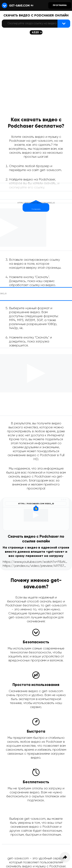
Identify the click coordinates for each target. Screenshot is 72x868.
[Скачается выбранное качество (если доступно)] (36, 32)
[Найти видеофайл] (64, 24)
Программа (60, 5)
